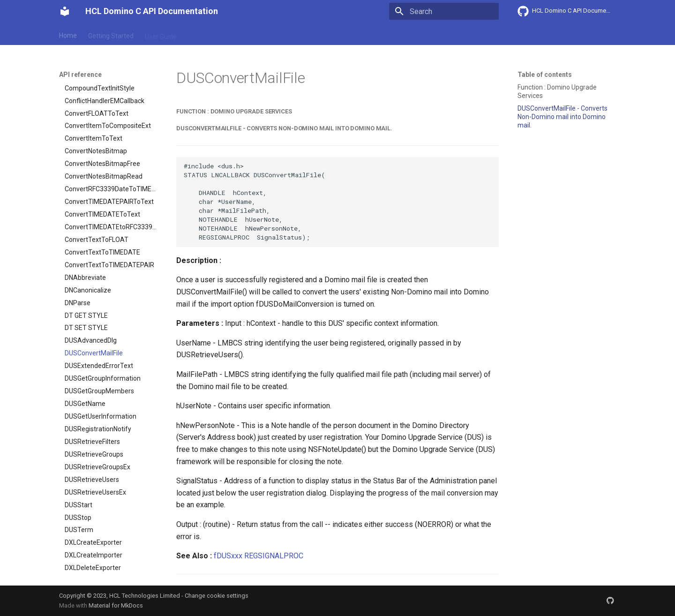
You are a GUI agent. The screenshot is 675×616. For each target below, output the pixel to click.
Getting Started (111, 34)
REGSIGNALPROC (274, 556)
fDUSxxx (228, 556)
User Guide (161, 34)
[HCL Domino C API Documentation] (65, 11)
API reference (255, 34)
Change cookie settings (217, 596)
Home (68, 34)
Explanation (205, 34)
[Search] (444, 11)
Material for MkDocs (116, 605)
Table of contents (545, 75)
